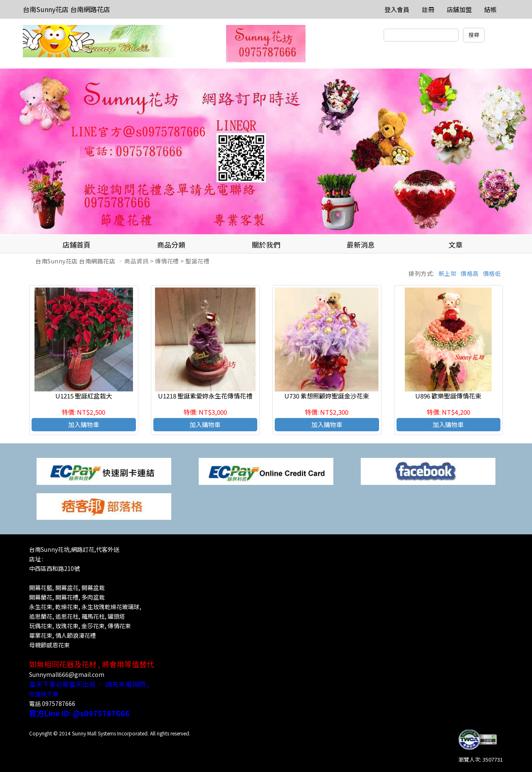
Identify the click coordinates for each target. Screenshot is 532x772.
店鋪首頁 (76, 245)
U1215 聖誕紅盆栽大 (84, 396)
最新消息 (361, 245)
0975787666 (59, 703)
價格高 (470, 273)
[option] (266, 152)
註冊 (428, 9)
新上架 (448, 273)
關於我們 (266, 245)
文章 (456, 245)
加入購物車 (84, 424)
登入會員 (397, 9)
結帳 (490, 9)
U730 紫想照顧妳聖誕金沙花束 (327, 396)
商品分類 (171, 245)
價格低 (492, 273)
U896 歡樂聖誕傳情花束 (448, 396)
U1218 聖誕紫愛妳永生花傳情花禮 (205, 396)
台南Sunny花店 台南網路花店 (66, 9)
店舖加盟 (459, 9)
